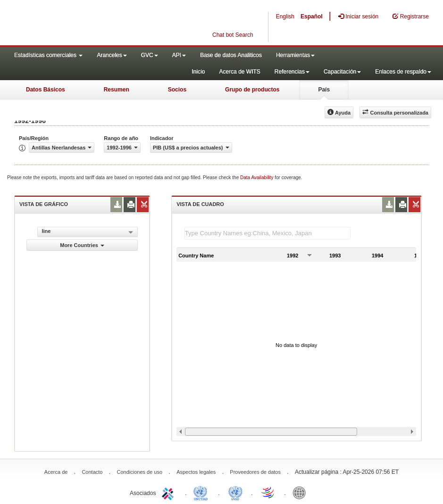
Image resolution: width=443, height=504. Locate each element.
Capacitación (342, 72)
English (285, 17)
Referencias (292, 72)
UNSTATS (235, 492)
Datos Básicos (46, 90)
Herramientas (295, 55)
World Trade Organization (268, 492)
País (324, 90)
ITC (169, 492)
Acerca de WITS (239, 72)
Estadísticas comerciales (48, 55)
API (179, 55)
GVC (150, 55)
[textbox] (267, 233)
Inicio (198, 72)
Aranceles (112, 55)
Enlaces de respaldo (403, 72)
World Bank (301, 492)
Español (312, 17)
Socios (177, 90)
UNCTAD (202, 492)
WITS (94, 24)
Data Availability (257, 178)
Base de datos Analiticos (231, 55)
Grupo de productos (252, 90)
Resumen (117, 90)
